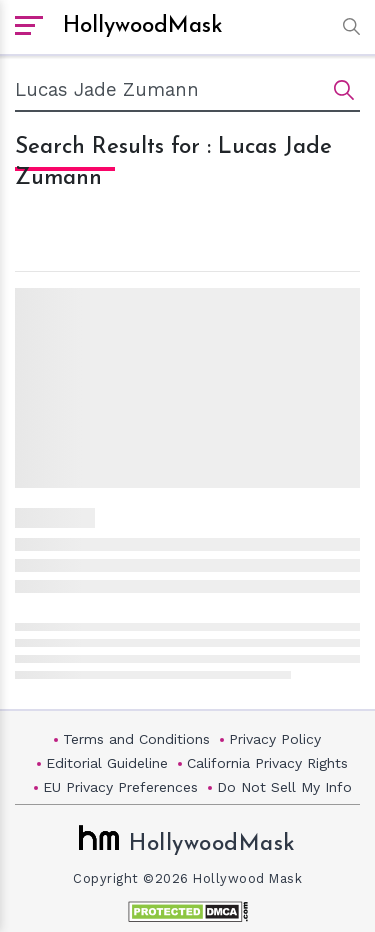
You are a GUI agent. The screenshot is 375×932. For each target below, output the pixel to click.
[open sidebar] (29, 27)
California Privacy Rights (267, 763)
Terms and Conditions (136, 739)
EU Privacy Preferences (120, 787)
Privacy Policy (275, 739)
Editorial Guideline (107, 763)
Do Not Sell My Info (284, 787)
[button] (346, 26)
